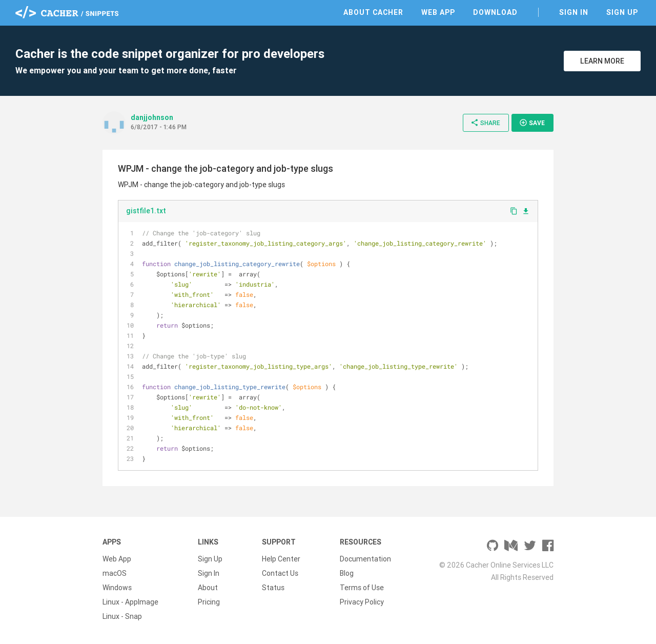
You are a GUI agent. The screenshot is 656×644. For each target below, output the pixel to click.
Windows (117, 588)
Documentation (365, 559)
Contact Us (280, 573)
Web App (438, 12)
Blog (347, 573)
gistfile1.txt (146, 211)
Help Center (281, 559)
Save (532, 123)
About (208, 588)
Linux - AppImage (130, 602)
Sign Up (622, 12)
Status (273, 588)
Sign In (574, 12)
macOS (115, 573)
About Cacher (373, 12)
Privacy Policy (362, 602)
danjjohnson (152, 117)
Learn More (602, 61)
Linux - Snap (122, 616)
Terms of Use (362, 588)
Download (495, 12)
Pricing (209, 602)
